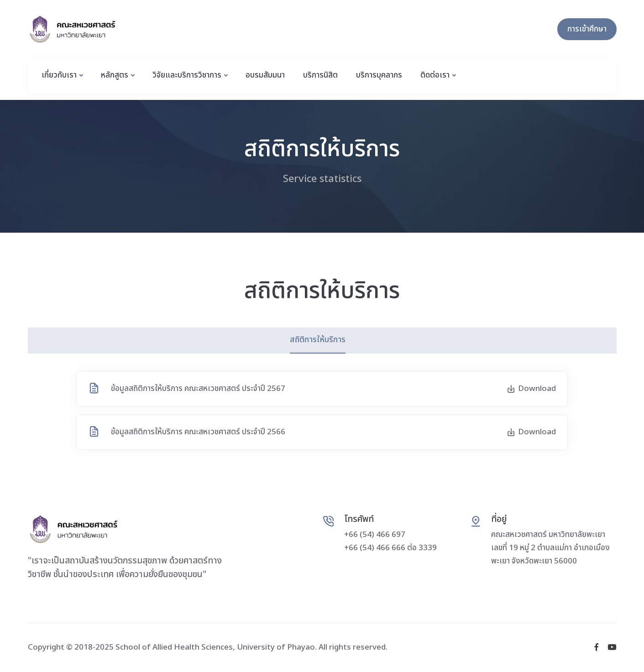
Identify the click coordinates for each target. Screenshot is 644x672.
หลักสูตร (115, 75)
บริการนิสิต (320, 75)
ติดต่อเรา (435, 75)
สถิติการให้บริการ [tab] (318, 340)
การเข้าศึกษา (587, 29)
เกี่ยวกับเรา (59, 75)
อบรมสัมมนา (265, 75)
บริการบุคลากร (379, 75)
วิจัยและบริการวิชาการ (187, 75)
